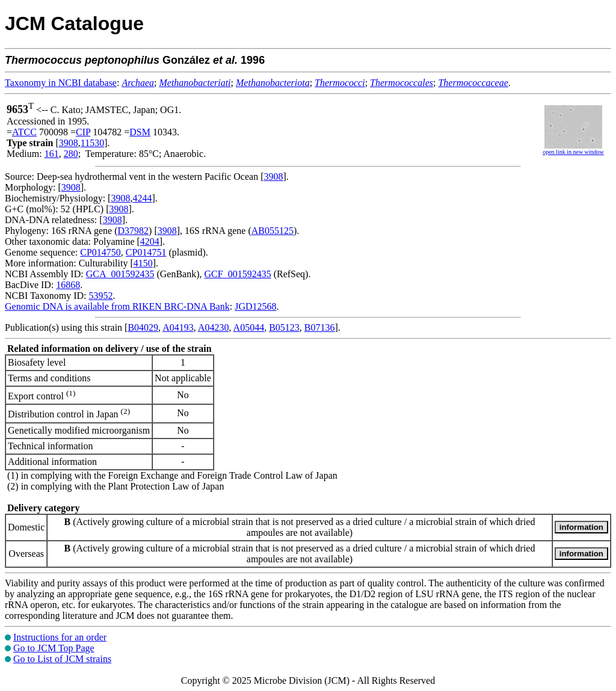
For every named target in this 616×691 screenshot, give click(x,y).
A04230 (214, 327)
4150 (143, 263)
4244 (142, 198)
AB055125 (273, 231)
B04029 (143, 327)
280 (71, 154)
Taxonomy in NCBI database (61, 83)
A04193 (178, 327)
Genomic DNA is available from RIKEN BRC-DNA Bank (117, 306)
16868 (68, 285)
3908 (69, 143)
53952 (100, 296)
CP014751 (146, 252)
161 (52, 154)
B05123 (284, 327)
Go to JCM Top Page (54, 648)
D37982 (134, 231)
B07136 (320, 327)
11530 (92, 143)
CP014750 (100, 252)
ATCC (24, 132)
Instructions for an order (60, 637)
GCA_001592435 (120, 274)
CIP (83, 132)
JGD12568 (255, 306)
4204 (150, 241)
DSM (140, 132)
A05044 (249, 327)
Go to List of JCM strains (62, 659)
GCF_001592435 (238, 274)
